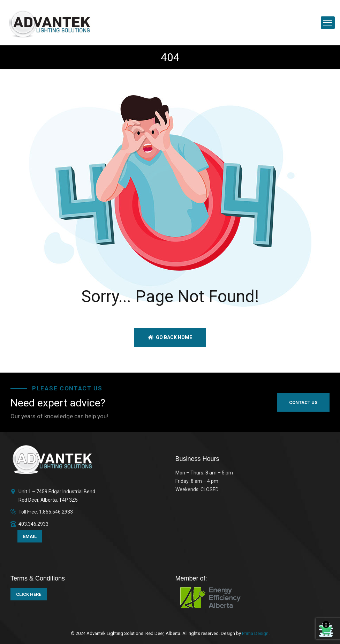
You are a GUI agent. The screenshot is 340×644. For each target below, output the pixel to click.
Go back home (170, 337)
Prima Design (255, 633)
